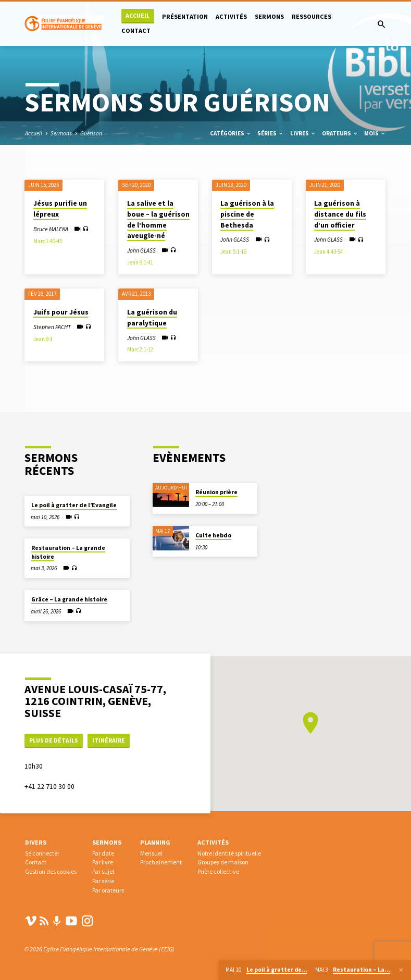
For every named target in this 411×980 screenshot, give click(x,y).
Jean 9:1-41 (140, 262)
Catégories (231, 133)
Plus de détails (55, 739)
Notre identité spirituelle (229, 853)
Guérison (91, 133)
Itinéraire (113, 739)
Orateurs (340, 133)
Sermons (269, 16)
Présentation (185, 16)
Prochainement (161, 862)
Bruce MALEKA (51, 229)
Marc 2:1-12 (140, 349)
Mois (375, 133)
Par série (103, 881)
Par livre (103, 862)
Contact (136, 30)
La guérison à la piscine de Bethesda (247, 214)
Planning (155, 842)
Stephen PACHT (52, 327)
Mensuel (151, 853)
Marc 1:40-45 (48, 241)
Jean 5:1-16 (233, 252)
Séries (271, 133)
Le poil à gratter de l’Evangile (74, 504)
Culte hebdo (213, 534)
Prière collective (218, 871)
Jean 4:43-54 (328, 252)
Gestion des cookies (51, 871)
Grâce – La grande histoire (69, 598)
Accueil (138, 15)
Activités (231, 16)
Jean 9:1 (43, 339)
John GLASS (141, 250)
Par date (103, 853)
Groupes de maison (223, 862)
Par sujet (103, 871)
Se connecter (42, 853)
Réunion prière (216, 491)
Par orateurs (108, 890)
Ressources (312, 16)
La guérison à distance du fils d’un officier (340, 214)
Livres (303, 133)
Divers (36, 842)
